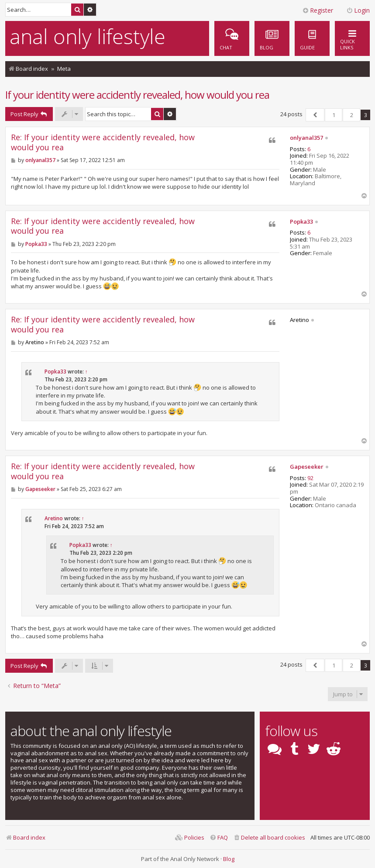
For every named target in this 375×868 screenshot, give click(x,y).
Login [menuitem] (358, 10)
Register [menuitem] (318, 10)
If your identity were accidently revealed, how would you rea (137, 95)
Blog (229, 859)
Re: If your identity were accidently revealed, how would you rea (103, 142)
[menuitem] (312, 38)
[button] (315, 115)
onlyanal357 (306, 138)
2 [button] (352, 115)
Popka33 (301, 222)
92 (310, 478)
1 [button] (334, 115)
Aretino (54, 518)
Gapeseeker (307, 467)
